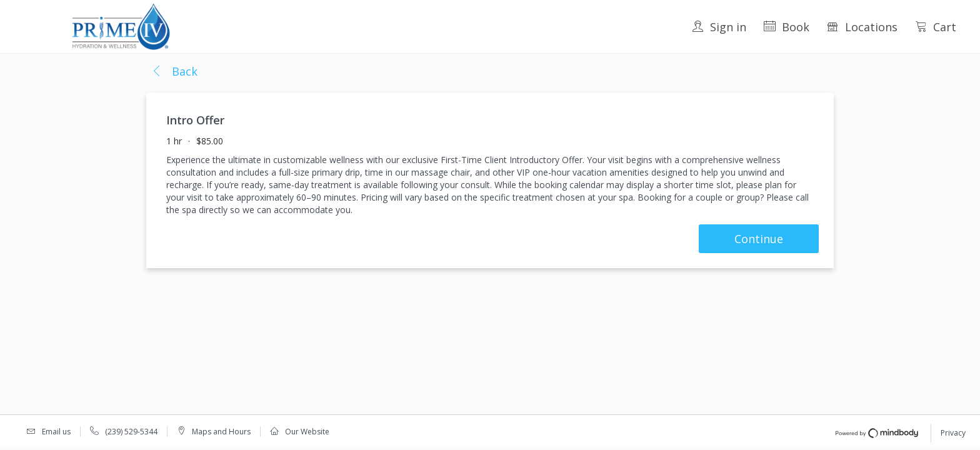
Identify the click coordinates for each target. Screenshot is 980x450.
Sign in (719, 27)
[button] (174, 72)
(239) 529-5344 (131, 432)
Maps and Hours (221, 432)
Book (787, 27)
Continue (759, 239)
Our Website (307, 432)
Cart (936, 27)
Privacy (953, 433)
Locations (862, 27)
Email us (56, 432)
